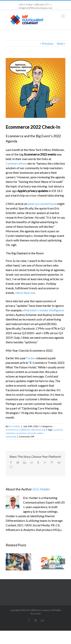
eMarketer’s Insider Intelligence (43, 310)
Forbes (31, 358)
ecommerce (12, 430)
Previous (48, 43)
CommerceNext (16, 163)
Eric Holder (14, 426)
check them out (25, 293)
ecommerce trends (26, 433)
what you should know (42, 204)
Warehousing (38, 430)
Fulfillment (25, 430)
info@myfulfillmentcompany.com (35, 8)
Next (60, 43)
